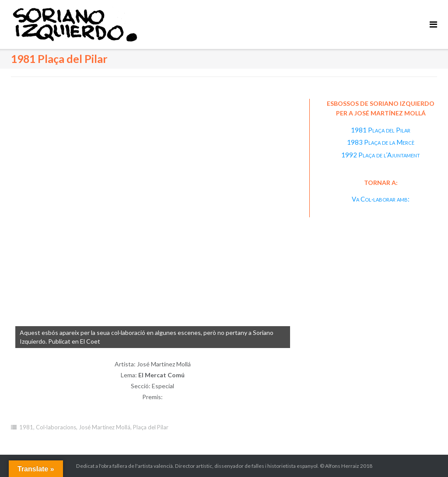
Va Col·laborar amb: (381, 199)
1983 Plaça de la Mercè (381, 142)
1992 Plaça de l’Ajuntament (381, 155)
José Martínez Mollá (105, 427)
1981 (26, 427)
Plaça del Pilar (151, 427)
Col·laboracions (56, 427)
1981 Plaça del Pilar (381, 130)
